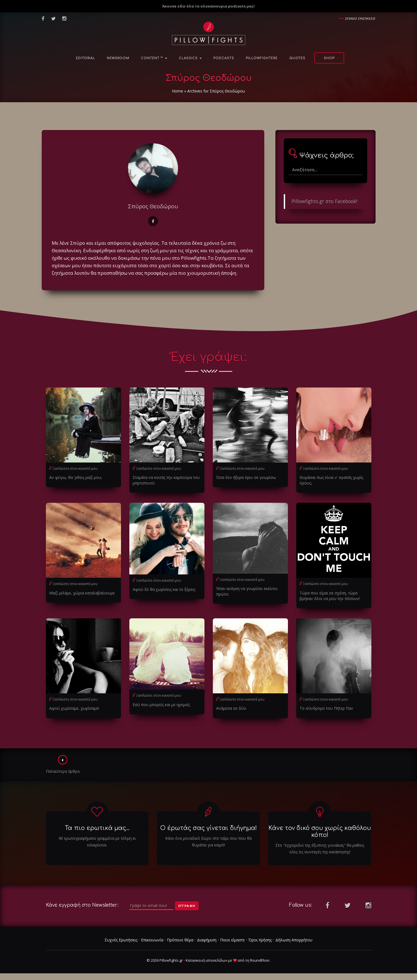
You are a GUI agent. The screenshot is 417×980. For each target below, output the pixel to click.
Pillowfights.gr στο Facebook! (324, 201)
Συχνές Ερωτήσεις (121, 940)
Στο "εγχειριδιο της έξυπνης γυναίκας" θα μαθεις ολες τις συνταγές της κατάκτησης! (320, 848)
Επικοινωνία (152, 940)
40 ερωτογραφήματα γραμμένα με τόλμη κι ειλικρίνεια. (97, 842)
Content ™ (154, 58)
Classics (190, 58)
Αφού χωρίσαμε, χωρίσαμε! (74, 708)
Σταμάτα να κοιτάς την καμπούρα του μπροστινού (166, 480)
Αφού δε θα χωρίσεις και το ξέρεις (164, 589)
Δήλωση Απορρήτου (294, 940)
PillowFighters (262, 58)
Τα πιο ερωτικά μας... (97, 828)
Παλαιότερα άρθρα (63, 764)
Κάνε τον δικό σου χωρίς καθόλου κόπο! (320, 832)
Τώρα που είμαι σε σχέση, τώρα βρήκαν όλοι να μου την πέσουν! (330, 596)
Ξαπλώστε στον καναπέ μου (75, 468)
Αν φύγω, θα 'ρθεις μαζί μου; (76, 477)
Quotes (297, 58)
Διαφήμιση (207, 940)
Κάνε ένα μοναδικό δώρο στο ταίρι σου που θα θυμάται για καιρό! (208, 842)
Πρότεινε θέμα (180, 940)
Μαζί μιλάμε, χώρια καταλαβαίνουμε (82, 593)
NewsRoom (118, 58)
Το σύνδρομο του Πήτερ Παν (326, 708)
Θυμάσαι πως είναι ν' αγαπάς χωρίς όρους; (331, 480)
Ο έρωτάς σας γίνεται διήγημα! (208, 828)
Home (177, 91)
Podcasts (224, 58)
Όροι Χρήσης (260, 940)
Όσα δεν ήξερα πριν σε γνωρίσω (246, 477)
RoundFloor (260, 960)
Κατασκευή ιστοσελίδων (207, 960)
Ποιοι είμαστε (232, 940)
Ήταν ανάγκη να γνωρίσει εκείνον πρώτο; (247, 591)
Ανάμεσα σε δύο (231, 708)
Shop (329, 58)
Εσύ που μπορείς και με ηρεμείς (161, 705)
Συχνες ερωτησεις (360, 18)
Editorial (86, 58)
